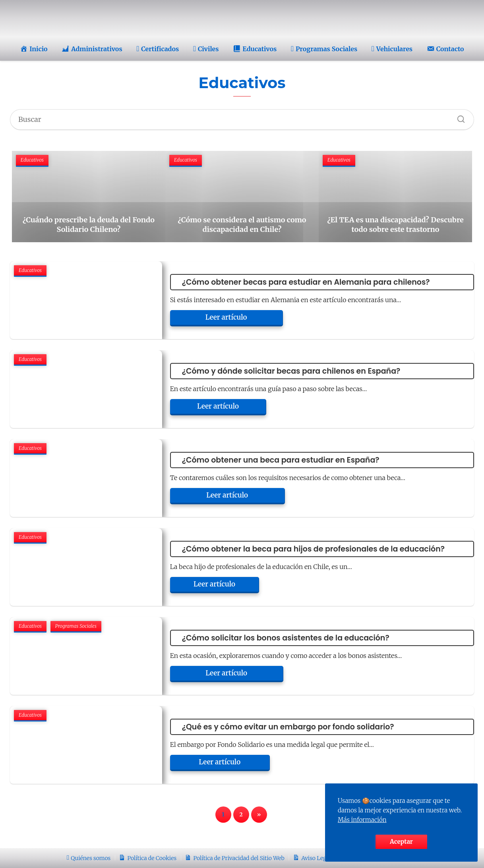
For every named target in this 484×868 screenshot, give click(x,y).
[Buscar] (458, 117)
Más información (362, 820)
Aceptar (401, 842)
